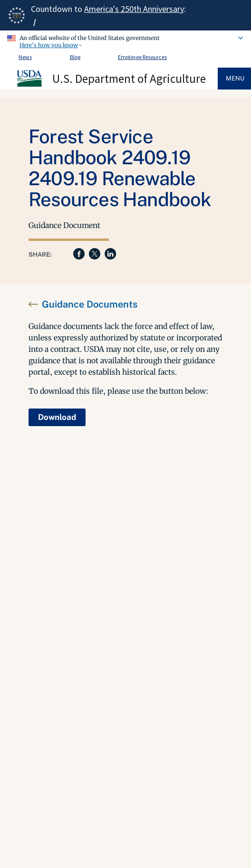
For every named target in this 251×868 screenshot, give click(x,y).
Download (57, 417)
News (25, 57)
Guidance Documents (90, 304)
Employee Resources (142, 57)
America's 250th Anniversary (134, 9)
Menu (235, 78)
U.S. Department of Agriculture (129, 79)
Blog (75, 57)
